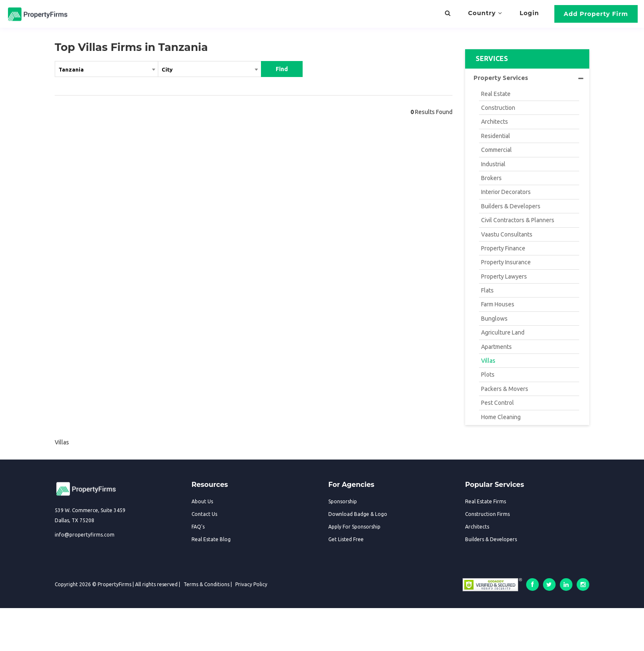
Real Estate (496, 94)
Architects (495, 122)
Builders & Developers (511, 206)
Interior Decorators (506, 192)
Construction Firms (487, 514)
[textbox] (210, 69)
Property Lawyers (504, 276)
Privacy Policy (251, 584)
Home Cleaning (501, 417)
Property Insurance (506, 262)
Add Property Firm (596, 14)
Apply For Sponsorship (354, 527)
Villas (488, 361)
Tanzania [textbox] (71, 69)
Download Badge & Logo (358, 514)
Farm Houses (498, 304)
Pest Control (498, 403)
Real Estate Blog (211, 539)
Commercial (496, 150)
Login (530, 13)
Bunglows (494, 319)
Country (485, 13)
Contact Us (204, 514)
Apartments (496, 347)
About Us (202, 501)
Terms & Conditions (206, 584)
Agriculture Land (503, 332)
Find (282, 69)
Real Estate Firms (486, 501)
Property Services (528, 78)
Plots (488, 375)
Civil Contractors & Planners (518, 220)
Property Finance (503, 248)
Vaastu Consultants (507, 234)
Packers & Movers (505, 389)
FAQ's (198, 527)
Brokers (491, 178)
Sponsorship (343, 501)
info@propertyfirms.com (85, 535)
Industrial (493, 164)
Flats (487, 290)
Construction (498, 108)
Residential (496, 136)
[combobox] (106, 71)
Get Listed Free (346, 539)
